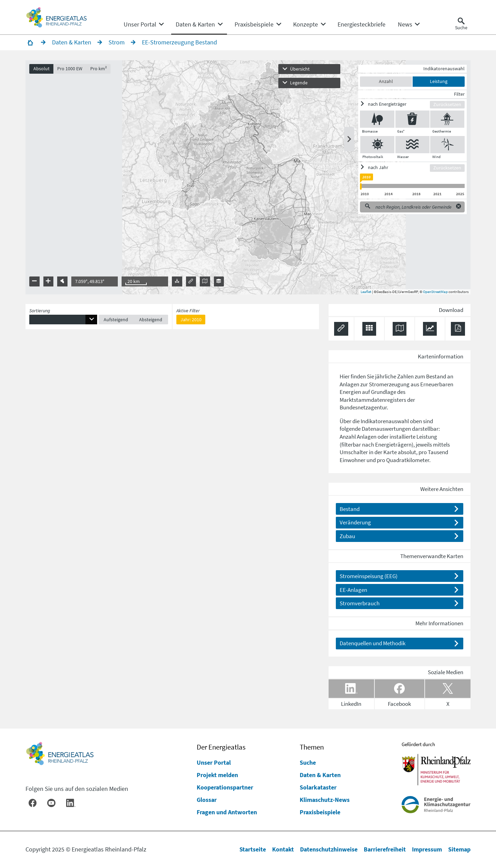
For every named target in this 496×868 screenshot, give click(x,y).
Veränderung (355, 522)
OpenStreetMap (435, 292)
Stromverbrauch (360, 603)
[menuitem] (140, 24)
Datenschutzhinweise (329, 849)
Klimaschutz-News (325, 800)
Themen (312, 747)
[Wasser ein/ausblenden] (412, 145)
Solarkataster (318, 787)
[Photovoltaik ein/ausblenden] (377, 145)
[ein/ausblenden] (395, 104)
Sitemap (459, 849)
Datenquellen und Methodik (373, 643)
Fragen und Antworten (227, 812)
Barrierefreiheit (385, 849)
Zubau (347, 536)
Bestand (350, 509)
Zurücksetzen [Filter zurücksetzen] (447, 104)
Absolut (42, 69)
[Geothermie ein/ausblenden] (447, 119)
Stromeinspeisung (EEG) (369, 576)
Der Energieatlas (221, 747)
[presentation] (248, 177)
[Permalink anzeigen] (341, 329)
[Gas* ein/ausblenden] (412, 119)
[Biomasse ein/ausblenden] (377, 119)
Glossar (207, 800)
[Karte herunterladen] (400, 329)
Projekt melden (217, 775)
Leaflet (366, 292)
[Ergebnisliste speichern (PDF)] (458, 329)
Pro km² (99, 69)
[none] (143, 24)
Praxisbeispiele (320, 812)
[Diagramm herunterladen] (430, 329)
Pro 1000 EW (70, 69)
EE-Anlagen (353, 590)
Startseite (253, 849)
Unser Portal (214, 762)
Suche (308, 762)
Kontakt (283, 849)
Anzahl (386, 81)
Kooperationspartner (225, 787)
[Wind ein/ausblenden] (447, 145)
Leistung (439, 81)
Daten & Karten (320, 775)
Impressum (427, 849)
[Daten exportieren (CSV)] (369, 329)
